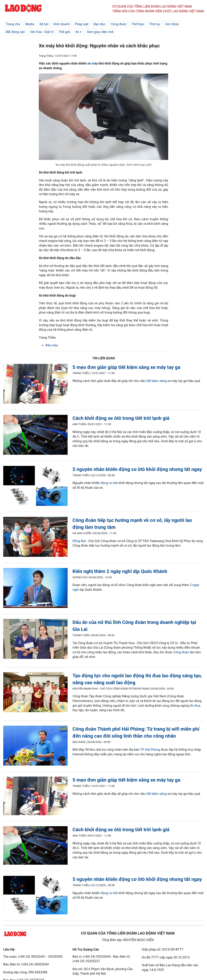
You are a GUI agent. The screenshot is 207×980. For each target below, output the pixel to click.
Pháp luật (82, 24)
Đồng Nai (79, 541)
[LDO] (35, 384)
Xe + (79, 32)
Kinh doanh (62, 24)
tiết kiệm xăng (156, 381)
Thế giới (64, 32)
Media (30, 24)
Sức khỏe (172, 24)
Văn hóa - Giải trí (42, 32)
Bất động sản (15, 32)
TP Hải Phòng (150, 750)
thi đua (195, 706)
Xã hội (44, 24)
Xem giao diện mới (100, 32)
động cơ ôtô (109, 483)
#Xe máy (52, 345)
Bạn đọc (100, 24)
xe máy (93, 63)
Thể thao (138, 24)
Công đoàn (118, 24)
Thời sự (155, 24)
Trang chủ (13, 24)
